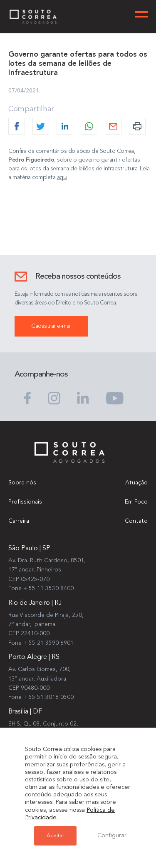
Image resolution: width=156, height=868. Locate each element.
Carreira (19, 521)
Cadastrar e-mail (51, 326)
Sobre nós (22, 483)
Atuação (136, 483)
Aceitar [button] (55, 836)
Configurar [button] (112, 836)
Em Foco (136, 502)
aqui (62, 177)
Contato (136, 521)
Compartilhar (31, 109)
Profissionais (25, 502)
